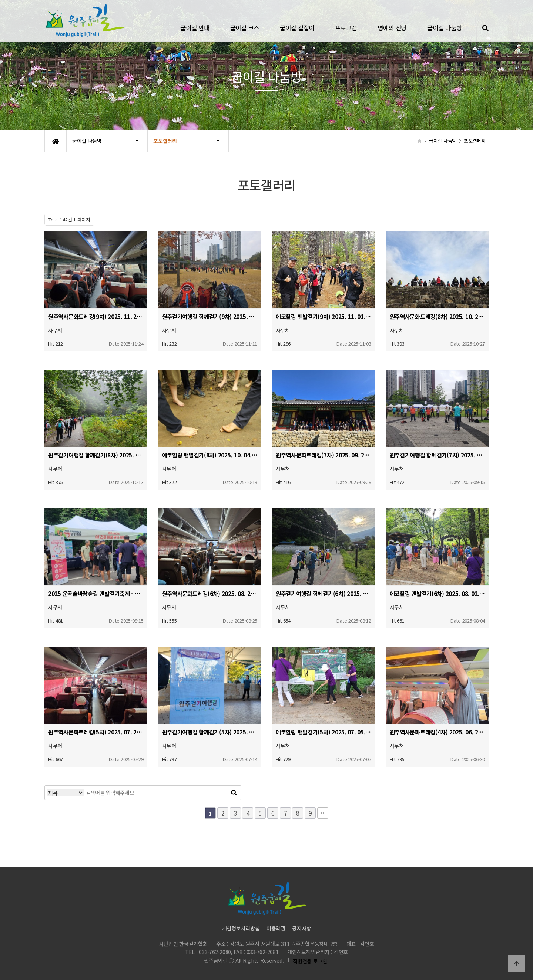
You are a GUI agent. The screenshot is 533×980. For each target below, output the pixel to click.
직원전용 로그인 (309, 961)
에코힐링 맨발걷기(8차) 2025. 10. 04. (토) (210, 455)
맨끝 (323, 813)
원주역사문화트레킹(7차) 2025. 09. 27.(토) (324, 455)
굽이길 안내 (195, 28)
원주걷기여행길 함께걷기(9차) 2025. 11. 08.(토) (210, 316)
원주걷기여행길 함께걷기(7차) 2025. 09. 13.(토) (438, 455)
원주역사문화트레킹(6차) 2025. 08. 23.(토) (210, 593)
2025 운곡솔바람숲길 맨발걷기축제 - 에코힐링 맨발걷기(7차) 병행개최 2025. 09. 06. (96, 593)
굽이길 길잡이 (297, 28)
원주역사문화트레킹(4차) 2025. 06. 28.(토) (438, 732)
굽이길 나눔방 (444, 28)
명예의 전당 (392, 28)
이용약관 (276, 928)
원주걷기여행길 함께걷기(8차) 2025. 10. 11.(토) (96, 455)
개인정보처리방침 (241, 928)
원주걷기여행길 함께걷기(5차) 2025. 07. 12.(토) (210, 732)
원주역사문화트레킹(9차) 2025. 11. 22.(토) (96, 316)
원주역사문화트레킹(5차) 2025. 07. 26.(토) (96, 732)
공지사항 (301, 928)
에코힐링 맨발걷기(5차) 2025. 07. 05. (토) (324, 732)
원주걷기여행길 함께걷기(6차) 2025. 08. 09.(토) (324, 593)
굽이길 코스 (245, 28)
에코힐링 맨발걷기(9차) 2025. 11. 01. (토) (324, 316)
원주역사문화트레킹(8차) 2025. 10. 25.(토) (438, 316)
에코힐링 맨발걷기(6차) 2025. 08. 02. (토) (438, 593)
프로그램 (346, 28)
